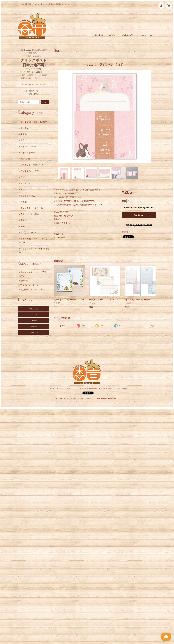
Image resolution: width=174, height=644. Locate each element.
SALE (23, 226)
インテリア (26, 183)
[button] (129, 35)
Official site (34, 309)
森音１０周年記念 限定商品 (34, 122)
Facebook (34, 315)
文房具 (24, 134)
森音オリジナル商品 (30, 214)
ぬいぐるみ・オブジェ (31, 171)
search (45, 102)
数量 (124, 201)
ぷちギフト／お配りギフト (33, 165)
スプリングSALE (28, 232)
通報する (125, 232)
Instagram (34, 332)
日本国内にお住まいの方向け (139, 225)
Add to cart (139, 215)
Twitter (34, 321)
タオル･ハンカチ (28, 146)
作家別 (24, 202)
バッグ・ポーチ (28, 153)
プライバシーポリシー (30, 285)
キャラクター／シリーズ (32, 208)
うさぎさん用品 (28, 196)
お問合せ (24, 280)
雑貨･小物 (25, 159)
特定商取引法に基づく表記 (32, 289)
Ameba (34, 327)
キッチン (25, 128)
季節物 (24, 220)
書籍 (23, 189)
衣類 (23, 177)
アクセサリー (27, 140)
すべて (63, 326)
